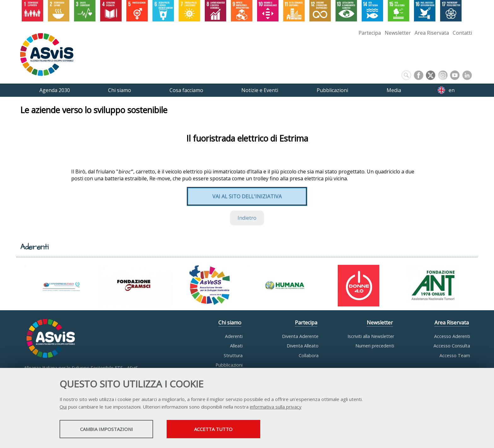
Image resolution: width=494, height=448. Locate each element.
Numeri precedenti (375, 346)
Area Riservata (432, 33)
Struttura (233, 355)
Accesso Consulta (452, 346)
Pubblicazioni (229, 365)
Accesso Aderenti (452, 336)
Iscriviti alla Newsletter (371, 336)
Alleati (236, 346)
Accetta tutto (223, 429)
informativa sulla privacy (276, 407)
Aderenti (234, 336)
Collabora (309, 355)
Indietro (247, 218)
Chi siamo (230, 323)
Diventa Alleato (303, 346)
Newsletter (398, 33)
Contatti (462, 33)
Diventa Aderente (300, 336)
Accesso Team (455, 355)
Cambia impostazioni (109, 429)
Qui (63, 407)
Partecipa (370, 33)
